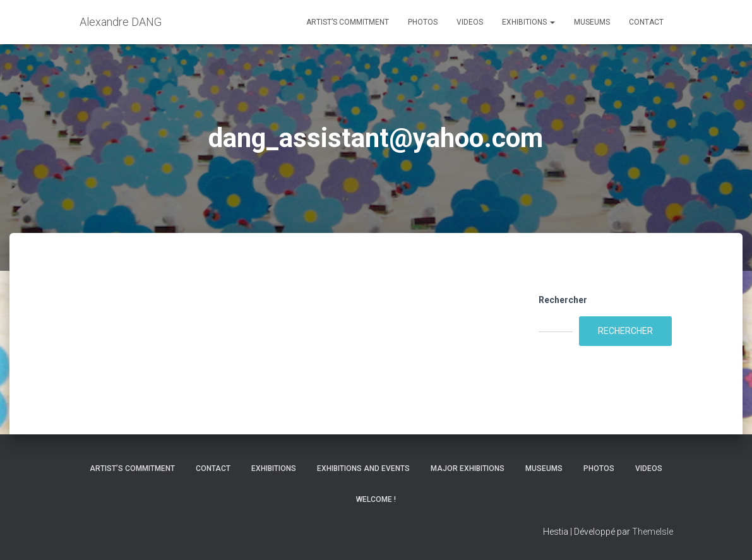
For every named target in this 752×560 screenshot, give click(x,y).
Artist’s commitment (348, 22)
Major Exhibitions (468, 468)
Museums (592, 22)
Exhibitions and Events (363, 468)
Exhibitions (528, 22)
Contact (646, 22)
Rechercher (563, 300)
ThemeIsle (653, 532)
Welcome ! (376, 499)
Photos (423, 22)
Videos (470, 22)
